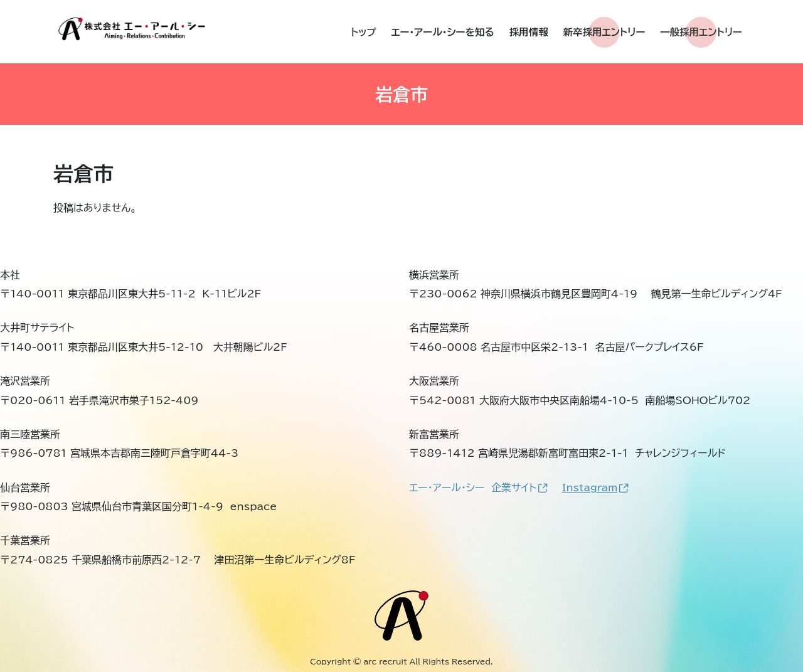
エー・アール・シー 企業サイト (478, 488)
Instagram (595, 488)
